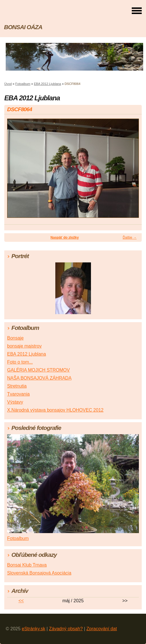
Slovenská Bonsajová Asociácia (39, 573)
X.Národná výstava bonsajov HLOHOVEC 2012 (55, 410)
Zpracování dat (102, 629)
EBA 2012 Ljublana (47, 84)
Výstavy (15, 402)
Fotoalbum (23, 84)
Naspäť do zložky (65, 238)
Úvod (8, 84)
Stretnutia (17, 386)
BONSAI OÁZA (23, 27)
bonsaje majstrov (24, 346)
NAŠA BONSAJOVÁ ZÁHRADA (39, 378)
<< (21, 601)
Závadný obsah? (66, 629)
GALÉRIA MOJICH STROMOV (38, 370)
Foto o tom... (20, 362)
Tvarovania (18, 394)
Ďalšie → (130, 238)
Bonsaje (15, 338)
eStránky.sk (33, 629)
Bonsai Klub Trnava (27, 565)
